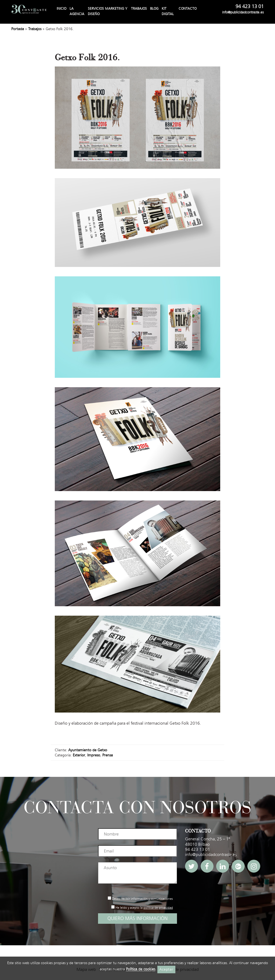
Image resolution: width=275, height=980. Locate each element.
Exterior (79, 755)
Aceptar (166, 969)
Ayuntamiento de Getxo (88, 750)
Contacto (188, 8)
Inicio (61, 8)
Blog (154, 8)
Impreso (94, 755)
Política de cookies (141, 970)
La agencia (77, 11)
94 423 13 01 (250, 7)
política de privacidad (158, 908)
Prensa (108, 755)
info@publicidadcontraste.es (243, 12)
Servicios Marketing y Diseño (108, 11)
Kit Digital (168, 11)
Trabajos (139, 8)
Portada (18, 29)
